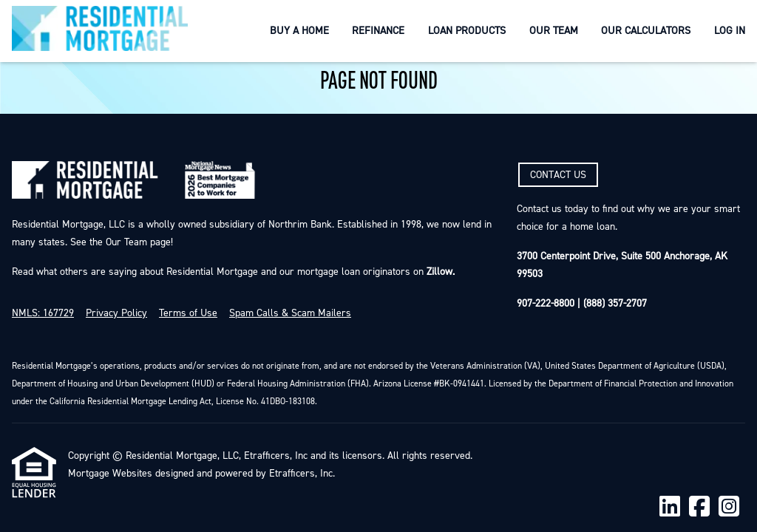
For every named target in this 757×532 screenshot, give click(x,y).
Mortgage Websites (110, 474)
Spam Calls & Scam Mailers (290, 313)
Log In (730, 31)
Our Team (554, 31)
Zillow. (439, 272)
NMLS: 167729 (43, 313)
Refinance (378, 31)
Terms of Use (188, 313)
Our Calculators (646, 31)
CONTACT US (558, 175)
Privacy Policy (116, 313)
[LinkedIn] (670, 507)
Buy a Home (299, 31)
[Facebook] (699, 507)
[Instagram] (729, 507)
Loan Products (467, 31)
